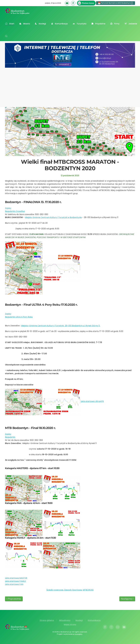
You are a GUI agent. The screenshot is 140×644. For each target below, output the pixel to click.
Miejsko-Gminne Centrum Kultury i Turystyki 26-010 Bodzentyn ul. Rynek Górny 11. (61, 326)
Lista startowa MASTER (16, 578)
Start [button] (10, 24)
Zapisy (8, 208)
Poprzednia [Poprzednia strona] (14, 599)
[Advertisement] (70, 86)
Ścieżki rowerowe (55, 590)
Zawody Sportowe (73, 590)
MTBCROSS (88, 590)
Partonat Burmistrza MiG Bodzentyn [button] (116, 3)
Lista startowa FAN (14, 584)
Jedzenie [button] (131, 24)
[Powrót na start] (17, 11)
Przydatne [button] (98, 24)
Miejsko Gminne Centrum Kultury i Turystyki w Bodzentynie (53, 217)
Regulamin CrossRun (15, 211)
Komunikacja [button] (59, 24)
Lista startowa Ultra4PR (92, 401)
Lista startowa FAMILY (16, 581)
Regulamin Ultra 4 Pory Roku (19, 317)
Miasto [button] (25, 24)
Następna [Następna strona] (127, 599)
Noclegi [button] (40, 24)
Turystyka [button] (79, 24)
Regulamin (10, 437)
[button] (6, 36)
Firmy (115, 24)
